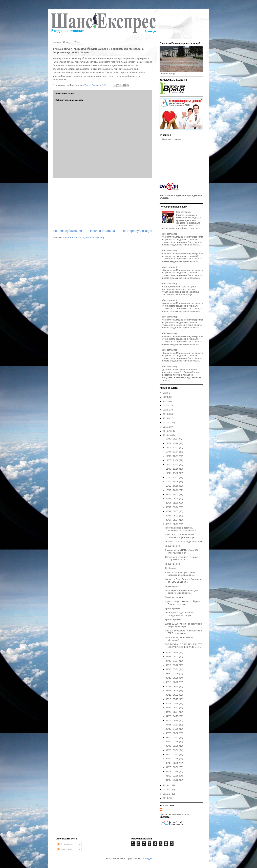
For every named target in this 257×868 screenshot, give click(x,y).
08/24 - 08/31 (172, 516)
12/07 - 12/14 (172, 452)
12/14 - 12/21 (172, 448)
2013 (166, 785)
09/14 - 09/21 (172, 503)
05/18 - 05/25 (172, 699)
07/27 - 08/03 (172, 657)
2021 (166, 406)
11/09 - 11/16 (172, 469)
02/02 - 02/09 (172, 763)
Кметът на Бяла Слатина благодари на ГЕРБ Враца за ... (183, 580)
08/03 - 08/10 (172, 652)
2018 (166, 418)
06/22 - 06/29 (172, 678)
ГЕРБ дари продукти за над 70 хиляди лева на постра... (180, 614)
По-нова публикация (67, 231)
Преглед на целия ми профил (175, 814)
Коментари (65, 849)
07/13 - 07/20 (172, 665)
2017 (166, 422)
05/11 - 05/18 (172, 703)
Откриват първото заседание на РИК (184, 542)
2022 (166, 401)
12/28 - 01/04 (172, 439)
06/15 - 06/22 (172, 682)
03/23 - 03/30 (172, 733)
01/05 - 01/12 (172, 780)
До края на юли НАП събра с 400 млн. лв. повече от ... (182, 551)
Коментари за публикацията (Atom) (86, 238)
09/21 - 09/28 (172, 499)
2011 (166, 794)
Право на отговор (174, 597)
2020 (166, 410)
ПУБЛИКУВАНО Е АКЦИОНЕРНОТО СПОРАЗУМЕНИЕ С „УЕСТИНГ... (184, 646)
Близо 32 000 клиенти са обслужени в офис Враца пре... (183, 625)
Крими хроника (173, 546)
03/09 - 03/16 (172, 742)
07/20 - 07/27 (172, 661)
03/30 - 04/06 (172, 729)
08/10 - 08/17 (172, 524)
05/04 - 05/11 (172, 708)
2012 (166, 790)
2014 (166, 435)
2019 (166, 414)
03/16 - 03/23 (172, 737)
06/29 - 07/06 (172, 674)
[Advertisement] (102, 203)
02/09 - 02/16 (172, 759)
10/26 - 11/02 (172, 477)
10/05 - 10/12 (172, 490)
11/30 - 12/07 (172, 456)
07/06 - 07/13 (172, 669)
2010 (166, 798)
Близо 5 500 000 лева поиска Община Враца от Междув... (180, 536)
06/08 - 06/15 (172, 686)
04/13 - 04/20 (172, 720)
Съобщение (171, 568)
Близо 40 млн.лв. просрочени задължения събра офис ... (180, 574)
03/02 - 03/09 (172, 746)
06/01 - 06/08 (172, 691)
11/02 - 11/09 (172, 473)
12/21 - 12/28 (172, 443)
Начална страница (102, 231)
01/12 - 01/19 (172, 776)
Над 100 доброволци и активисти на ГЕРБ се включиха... (183, 632)
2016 (166, 427)
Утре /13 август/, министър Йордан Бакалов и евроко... (183, 603)
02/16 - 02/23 (172, 754)
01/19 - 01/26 (172, 771)
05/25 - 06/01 (172, 695)
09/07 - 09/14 (172, 507)
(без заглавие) (183, 212)
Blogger (148, 858)
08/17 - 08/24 (172, 520)
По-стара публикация (137, 231)
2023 (166, 397)
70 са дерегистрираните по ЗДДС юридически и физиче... (182, 592)
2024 (166, 393)
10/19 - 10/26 (172, 482)
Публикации (66, 844)
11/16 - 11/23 (172, 464)
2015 (166, 431)
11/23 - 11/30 (172, 460)
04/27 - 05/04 (172, 712)
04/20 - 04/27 (172, 716)
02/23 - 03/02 (172, 750)
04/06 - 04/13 (172, 725)
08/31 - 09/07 (172, 511)
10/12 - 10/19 (172, 486)
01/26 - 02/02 (172, 767)
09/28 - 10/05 (172, 494)
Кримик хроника (173, 619)
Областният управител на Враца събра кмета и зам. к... (181, 558)
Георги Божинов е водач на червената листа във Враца (180, 529)
